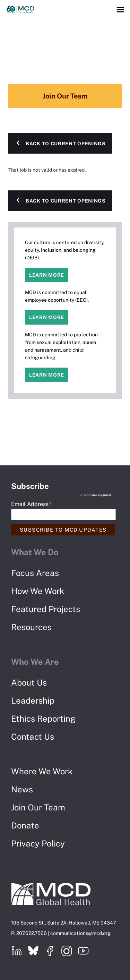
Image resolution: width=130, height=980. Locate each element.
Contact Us (33, 737)
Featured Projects (46, 609)
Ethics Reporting (43, 719)
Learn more (47, 275)
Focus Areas (35, 573)
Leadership (33, 700)
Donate (25, 825)
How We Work (38, 591)
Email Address (31, 504)
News (22, 789)
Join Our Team (38, 807)
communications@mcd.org (80, 933)
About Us (29, 682)
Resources (31, 627)
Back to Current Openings (66, 144)
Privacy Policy (38, 843)
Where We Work (42, 771)
